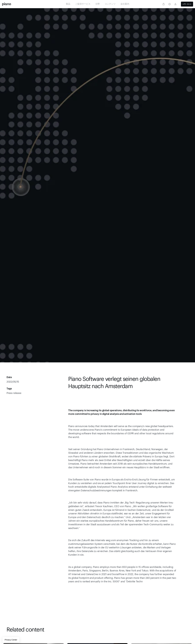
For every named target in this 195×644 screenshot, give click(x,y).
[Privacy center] (163, 4)
